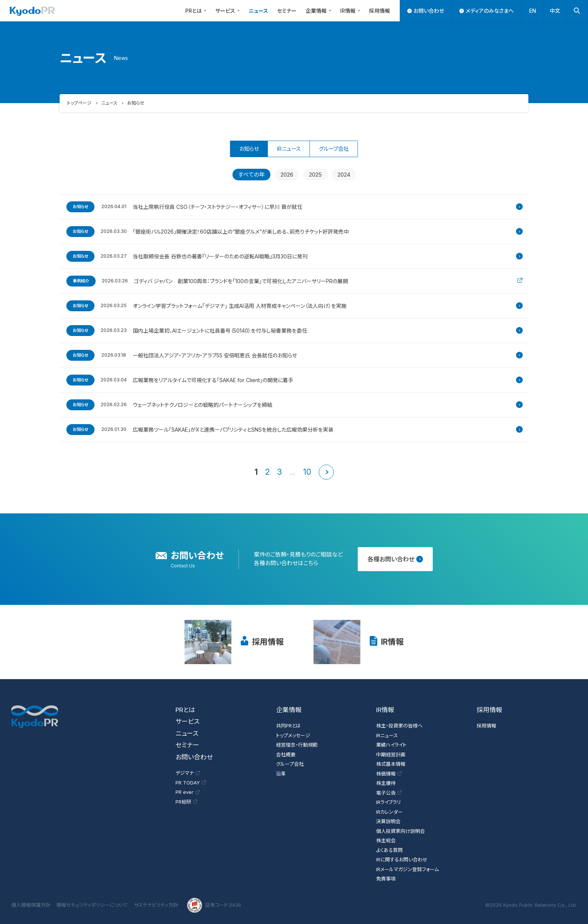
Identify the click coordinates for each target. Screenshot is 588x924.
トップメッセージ (293, 735)
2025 (315, 175)
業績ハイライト (391, 745)
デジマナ (188, 773)
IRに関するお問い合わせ (402, 859)
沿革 (281, 774)
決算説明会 (388, 821)
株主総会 (386, 840)
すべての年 (251, 175)
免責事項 (386, 879)
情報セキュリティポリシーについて (92, 905)
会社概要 (286, 754)
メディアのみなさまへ (487, 11)
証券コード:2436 (214, 905)
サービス (229, 10)
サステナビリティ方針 (156, 905)
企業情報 (319, 10)
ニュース (258, 11)
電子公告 (389, 793)
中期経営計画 (391, 754)
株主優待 (386, 783)
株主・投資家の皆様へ (399, 726)
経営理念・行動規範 (297, 745)
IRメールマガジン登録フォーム (407, 869)
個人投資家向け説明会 (400, 831)
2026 (287, 175)
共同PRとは (288, 726)
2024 (344, 175)
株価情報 (389, 774)
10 (307, 472)
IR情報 (351, 10)
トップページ (79, 103)
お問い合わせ (426, 11)
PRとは (197, 10)
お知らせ (136, 103)
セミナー (287, 11)
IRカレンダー (389, 812)
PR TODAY (191, 783)
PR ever (187, 792)
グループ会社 (343, 149)
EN (533, 11)
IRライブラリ (388, 802)
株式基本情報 (391, 764)
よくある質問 (389, 850)
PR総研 (186, 802)
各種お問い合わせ (395, 559)
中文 (555, 11)
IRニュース (288, 149)
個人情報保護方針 (31, 905)
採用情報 (379, 11)
